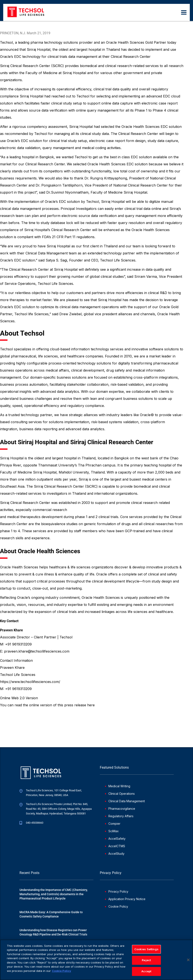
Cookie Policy (118, 906)
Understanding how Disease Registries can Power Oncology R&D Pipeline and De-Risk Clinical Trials (53, 932)
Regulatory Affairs (121, 816)
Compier (114, 824)
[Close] (188, 961)
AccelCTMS (117, 846)
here (91, 705)
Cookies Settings (146, 951)
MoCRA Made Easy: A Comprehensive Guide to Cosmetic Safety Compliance (51, 914)
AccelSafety (117, 839)
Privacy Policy (118, 891)
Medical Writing (119, 786)
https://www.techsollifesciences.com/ (30, 682)
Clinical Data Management (127, 801)
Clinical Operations (122, 794)
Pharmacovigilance (122, 809)
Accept (146, 973)
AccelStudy (116, 854)
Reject (146, 962)
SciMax (114, 831)
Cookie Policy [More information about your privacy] (61, 972)
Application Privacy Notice (127, 899)
